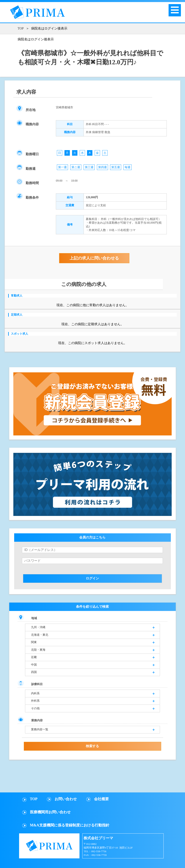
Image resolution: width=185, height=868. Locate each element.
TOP (21, 28)
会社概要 (101, 799)
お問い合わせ (66, 799)
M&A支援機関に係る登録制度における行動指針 (70, 825)
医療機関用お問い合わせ (50, 812)
